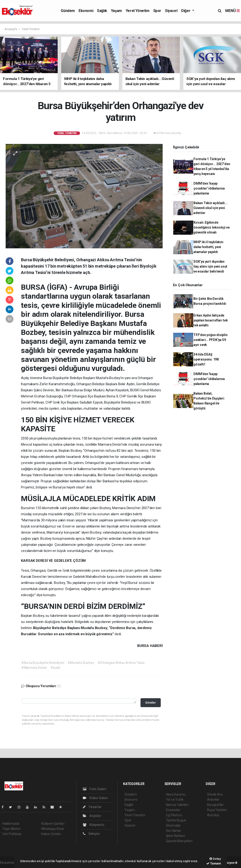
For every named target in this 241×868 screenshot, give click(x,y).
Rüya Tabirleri (217, 810)
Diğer (186, 11)
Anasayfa (11, 29)
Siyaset (171, 11)
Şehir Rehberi (176, 836)
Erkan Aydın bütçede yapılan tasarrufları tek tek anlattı (211, 320)
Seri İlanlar (174, 831)
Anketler (213, 800)
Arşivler (92, 816)
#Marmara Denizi (34, 668)
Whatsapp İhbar (53, 829)
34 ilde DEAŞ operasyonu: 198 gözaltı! (206, 359)
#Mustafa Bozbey (81, 663)
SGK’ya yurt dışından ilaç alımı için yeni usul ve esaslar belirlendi (210, 266)
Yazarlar (92, 807)
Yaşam (116, 11)
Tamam (214, 863)
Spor (157, 11)
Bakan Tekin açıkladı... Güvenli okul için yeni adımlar (211, 208)
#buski (55, 668)
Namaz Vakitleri (177, 805)
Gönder (151, 703)
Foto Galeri (95, 789)
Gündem (68, 11)
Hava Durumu (176, 794)
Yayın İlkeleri (11, 829)
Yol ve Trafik (175, 800)
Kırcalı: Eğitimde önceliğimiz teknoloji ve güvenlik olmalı (211, 227)
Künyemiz (94, 825)
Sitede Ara (215, 794)
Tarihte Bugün (176, 820)
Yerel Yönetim (138, 11)
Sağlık (102, 11)
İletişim (91, 834)
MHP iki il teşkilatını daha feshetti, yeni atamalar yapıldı (208, 247)
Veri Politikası (12, 834)
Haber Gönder (51, 834)
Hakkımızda (11, 824)
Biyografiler (215, 805)
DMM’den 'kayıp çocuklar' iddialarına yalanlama (209, 188)
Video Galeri (95, 798)
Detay (215, 859)
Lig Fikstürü (174, 815)
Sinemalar (173, 825)
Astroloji (213, 815)
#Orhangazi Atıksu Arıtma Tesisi (121, 663)
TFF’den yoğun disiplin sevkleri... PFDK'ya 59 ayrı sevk (211, 340)
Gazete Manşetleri (179, 841)
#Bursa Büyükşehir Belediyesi (43, 663)
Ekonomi (86, 11)
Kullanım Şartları (53, 824)
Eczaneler (173, 810)
